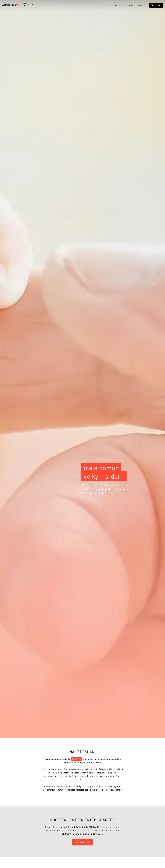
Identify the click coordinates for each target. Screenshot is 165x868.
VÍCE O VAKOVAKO (83, 842)
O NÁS (107, 5)
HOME (98, 5)
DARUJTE (156, 5)
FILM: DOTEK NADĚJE (134, 5)
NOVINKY (118, 5)
